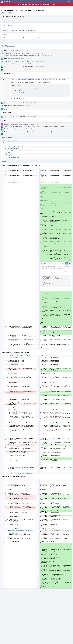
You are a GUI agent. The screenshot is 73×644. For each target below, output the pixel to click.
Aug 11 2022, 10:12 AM (39, 67)
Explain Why (63, 126)
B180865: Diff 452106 (28, 134)
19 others (38, 56)
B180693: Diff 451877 (28, 67)
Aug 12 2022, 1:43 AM (31, 117)
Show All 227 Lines (21, 480)
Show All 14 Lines (20, 169)
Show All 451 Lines (20, 530)
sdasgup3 (26, 56)
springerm (10, 16)
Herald (5, 53)
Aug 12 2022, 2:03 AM (39, 134)
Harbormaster (7, 67)
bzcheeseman (20, 56)
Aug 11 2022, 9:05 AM (24, 51)
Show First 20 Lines (12, 356)
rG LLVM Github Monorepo (8, 47)
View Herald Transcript (30, 53)
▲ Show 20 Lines (12, 349)
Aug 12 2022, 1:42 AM (31, 109)
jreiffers (6, 27)
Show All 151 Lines (20, 473)
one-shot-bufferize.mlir (14, 154)
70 (4, 80)
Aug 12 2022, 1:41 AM (31, 106)
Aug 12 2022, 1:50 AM (33, 124)
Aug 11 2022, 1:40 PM (23, 70)
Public (11, 13)
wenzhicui (31, 56)
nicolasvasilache (8, 25)
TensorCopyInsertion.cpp (13, 149)
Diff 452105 (23, 109)
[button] (72, 2)
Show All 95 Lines (20, 349)
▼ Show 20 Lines (29, 356)
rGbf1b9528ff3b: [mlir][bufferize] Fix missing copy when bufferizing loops (19, 30)
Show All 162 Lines (21, 356)
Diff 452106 (23, 117)
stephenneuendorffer (22, 64)
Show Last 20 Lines (29, 349)
